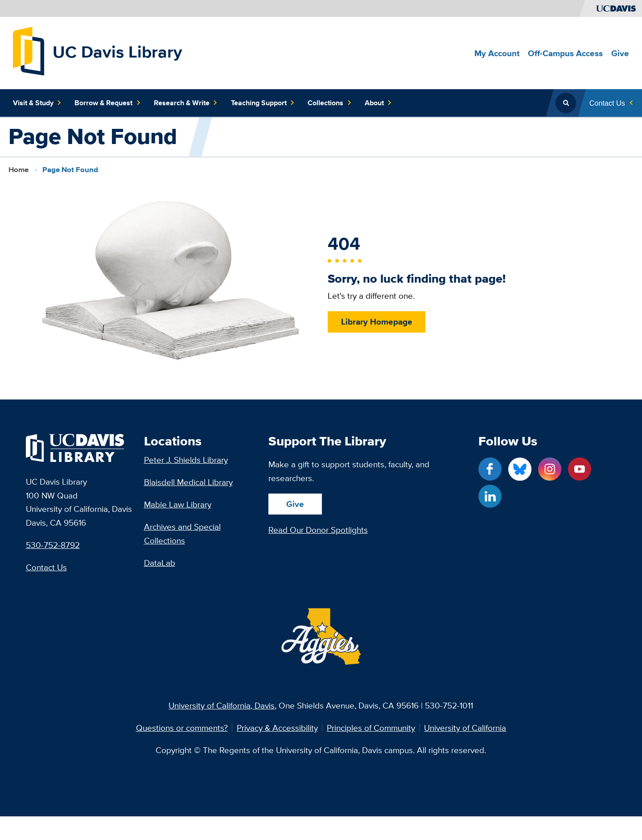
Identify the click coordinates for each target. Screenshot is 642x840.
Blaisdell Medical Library (188, 482)
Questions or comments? (182, 728)
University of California (465, 728)
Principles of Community (371, 728)
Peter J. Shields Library (186, 460)
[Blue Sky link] (520, 469)
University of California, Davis (222, 705)
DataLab (160, 563)
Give (295, 504)
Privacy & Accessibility (277, 728)
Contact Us (46, 567)
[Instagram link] (550, 469)
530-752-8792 (53, 545)
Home (19, 169)
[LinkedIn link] (490, 496)
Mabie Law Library (178, 504)
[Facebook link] (490, 469)
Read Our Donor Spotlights (318, 530)
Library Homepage (376, 321)
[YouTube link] (580, 469)
